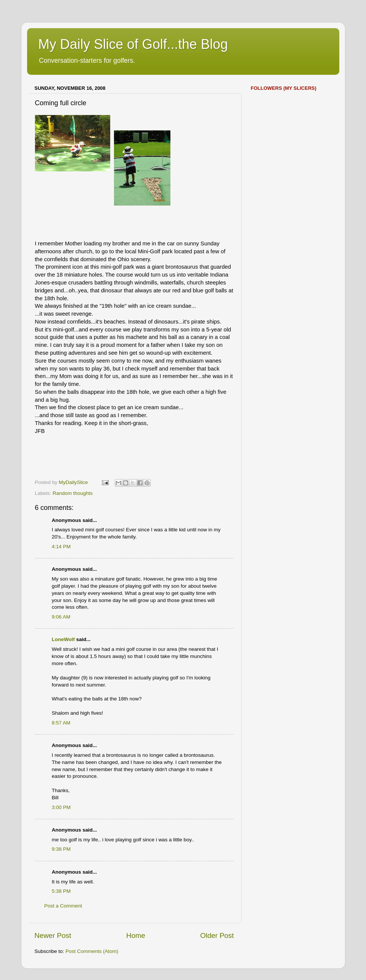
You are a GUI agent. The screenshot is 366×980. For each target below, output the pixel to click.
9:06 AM (61, 617)
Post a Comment (63, 906)
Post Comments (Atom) (92, 951)
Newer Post (53, 935)
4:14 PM (61, 547)
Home (136, 935)
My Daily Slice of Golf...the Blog (133, 44)
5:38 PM (61, 891)
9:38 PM (61, 849)
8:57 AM (61, 723)
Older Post (217, 935)
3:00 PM (61, 807)
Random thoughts (73, 493)
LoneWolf (63, 639)
